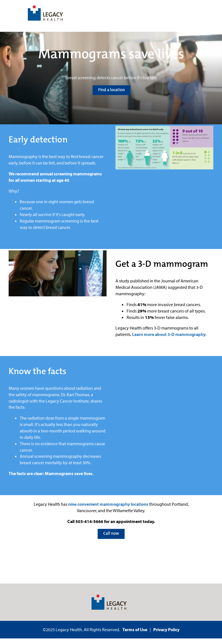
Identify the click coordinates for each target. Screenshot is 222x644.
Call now (111, 533)
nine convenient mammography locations (108, 504)
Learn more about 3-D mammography (169, 334)
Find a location (112, 90)
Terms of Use (135, 630)
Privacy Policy (166, 630)
